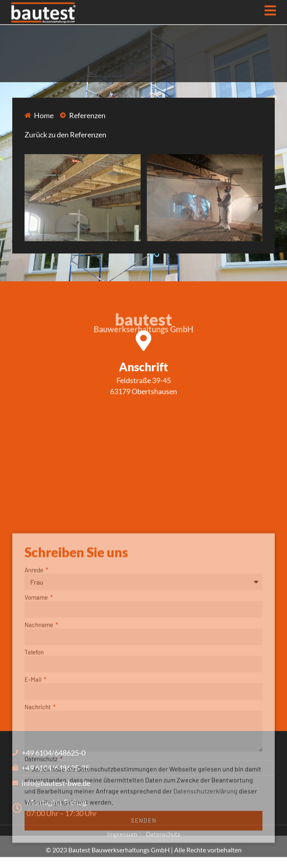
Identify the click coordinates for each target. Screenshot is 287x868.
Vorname (37, 682)
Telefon (34, 737)
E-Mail (34, 764)
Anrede (35, 655)
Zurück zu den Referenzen (65, 135)
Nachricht (38, 792)
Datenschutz (42, 843)
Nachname (39, 709)
